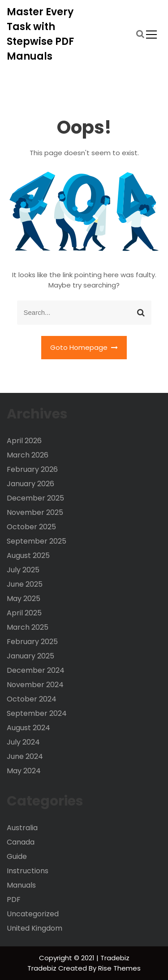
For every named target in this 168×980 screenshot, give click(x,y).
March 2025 (28, 627)
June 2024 (25, 756)
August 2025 (28, 555)
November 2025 (35, 512)
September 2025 (37, 541)
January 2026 (30, 484)
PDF (14, 899)
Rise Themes (119, 968)
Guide (17, 856)
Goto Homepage (84, 347)
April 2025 (24, 613)
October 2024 (32, 699)
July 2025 (23, 570)
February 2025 (32, 642)
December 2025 (35, 498)
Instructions (28, 871)
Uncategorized (33, 914)
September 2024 (37, 713)
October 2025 (31, 527)
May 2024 (24, 771)
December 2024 (36, 670)
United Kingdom (34, 928)
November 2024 (35, 685)
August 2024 (28, 728)
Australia (22, 828)
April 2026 (24, 441)
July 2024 (23, 742)
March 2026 (28, 455)
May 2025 (24, 599)
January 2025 (30, 656)
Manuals (21, 885)
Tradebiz (43, 968)
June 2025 (25, 584)
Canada (21, 842)
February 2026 (32, 469)
